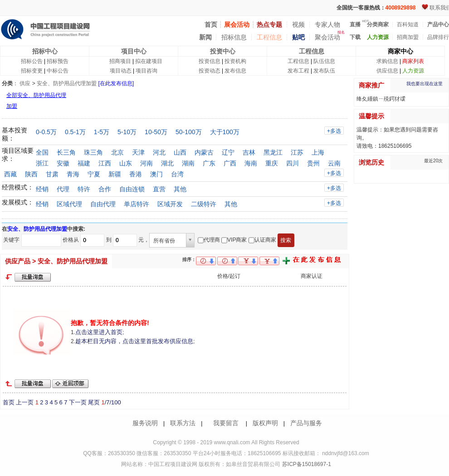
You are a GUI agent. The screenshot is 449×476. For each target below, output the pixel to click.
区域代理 (69, 204)
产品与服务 (306, 423)
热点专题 (269, 24)
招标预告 (58, 61)
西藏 (10, 174)
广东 (209, 163)
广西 (230, 163)
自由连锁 (132, 189)
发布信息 (235, 71)
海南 (251, 163)
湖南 (188, 163)
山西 (180, 152)
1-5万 (102, 132)
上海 (318, 152)
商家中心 (400, 51)
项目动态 (121, 71)
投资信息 (210, 61)
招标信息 (234, 37)
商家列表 (413, 61)
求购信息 (387, 61)
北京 (117, 152)
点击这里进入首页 (99, 332)
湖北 (167, 163)
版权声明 (265, 423)
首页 (9, 402)
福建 (84, 163)
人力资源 (413, 71)
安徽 (63, 163)
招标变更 (32, 71)
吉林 (249, 152)
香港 (136, 174)
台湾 (177, 174)
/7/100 (111, 402)
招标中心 (45, 51)
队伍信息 (324, 61)
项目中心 (134, 51)
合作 (105, 189)
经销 (42, 189)
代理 (63, 189)
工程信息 (269, 37)
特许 (84, 189)
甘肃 (52, 174)
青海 (73, 174)
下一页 (78, 402)
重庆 (272, 163)
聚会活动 (327, 37)
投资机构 (235, 61)
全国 (42, 152)
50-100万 (189, 132)
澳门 (156, 174)
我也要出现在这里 (425, 84)
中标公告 (58, 71)
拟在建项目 (149, 61)
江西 (105, 163)
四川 (293, 163)
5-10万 (127, 132)
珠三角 (93, 152)
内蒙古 (204, 152)
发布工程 (298, 71)
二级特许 (204, 204)
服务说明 (145, 423)
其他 (180, 189)
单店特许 (137, 204)
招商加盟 (408, 37)
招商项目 (120, 61)
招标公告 (32, 61)
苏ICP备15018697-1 (305, 464)
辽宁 (228, 152)
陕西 (31, 174)
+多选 (334, 131)
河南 (146, 163)
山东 (126, 163)
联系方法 (183, 423)
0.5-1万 (75, 132)
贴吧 (298, 37)
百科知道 (408, 24)
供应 (25, 83)
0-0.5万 (46, 132)
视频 (298, 24)
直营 (159, 189)
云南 (334, 163)
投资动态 (210, 71)
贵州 (313, 163)
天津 (138, 152)
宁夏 (94, 174)
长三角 (66, 152)
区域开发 (170, 204)
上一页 (25, 402)
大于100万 (225, 132)
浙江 (42, 163)
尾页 (94, 402)
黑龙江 (273, 152)
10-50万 (156, 132)
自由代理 (103, 204)
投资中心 (223, 51)
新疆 (115, 174)
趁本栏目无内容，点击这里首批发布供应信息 (134, 341)
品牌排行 (438, 37)
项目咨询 (146, 71)
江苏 (297, 152)
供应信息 (387, 71)
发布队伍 (324, 71)
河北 (159, 152)
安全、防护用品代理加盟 (67, 83)
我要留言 (226, 423)
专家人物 (327, 24)
